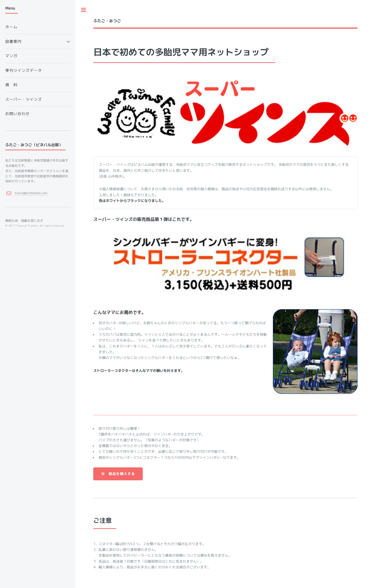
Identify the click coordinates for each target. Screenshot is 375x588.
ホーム (11, 27)
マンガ (11, 56)
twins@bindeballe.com (31, 193)
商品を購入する (118, 474)
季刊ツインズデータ (24, 70)
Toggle (84, 10)
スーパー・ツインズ (24, 99)
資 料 (11, 85)
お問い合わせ (17, 114)
